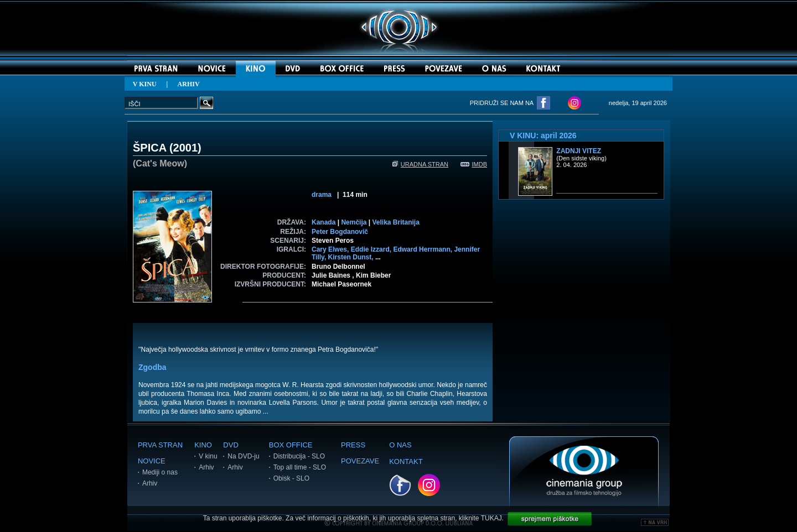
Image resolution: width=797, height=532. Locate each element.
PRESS (353, 445)
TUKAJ (491, 518)
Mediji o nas (160, 472)
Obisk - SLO (291, 478)
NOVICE (152, 461)
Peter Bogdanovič (340, 232)
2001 (186, 148)
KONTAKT (406, 461)
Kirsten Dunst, (352, 257)
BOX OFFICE (291, 445)
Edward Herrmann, (423, 249)
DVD (231, 445)
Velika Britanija (395, 222)
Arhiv (150, 483)
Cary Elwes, (331, 249)
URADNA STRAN (420, 164)
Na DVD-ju (243, 456)
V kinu (208, 456)
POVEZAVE (360, 461)
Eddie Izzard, (372, 249)
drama (322, 195)
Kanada (324, 222)
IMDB (474, 164)
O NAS (400, 445)
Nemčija (354, 222)
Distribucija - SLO (299, 456)
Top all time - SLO (300, 467)
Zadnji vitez (579, 151)
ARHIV (189, 84)
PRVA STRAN (160, 445)
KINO (203, 445)
